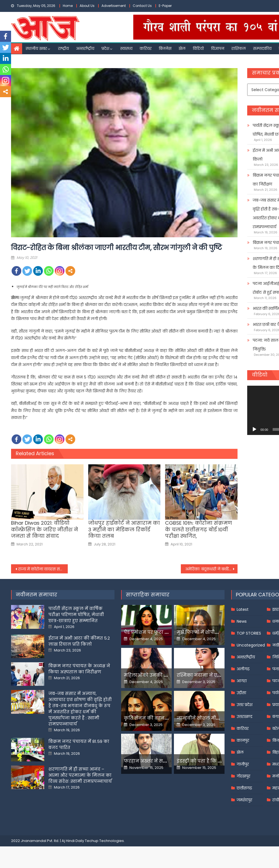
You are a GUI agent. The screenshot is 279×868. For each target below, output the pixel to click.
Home (68, 6)
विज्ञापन (218, 48)
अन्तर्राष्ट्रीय (85, 48)
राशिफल (239, 48)
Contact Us (142, 6)
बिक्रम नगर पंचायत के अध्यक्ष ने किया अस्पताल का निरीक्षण (79, 669)
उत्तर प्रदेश (245, 705)
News (242, 621)
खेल (182, 48)
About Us (87, 6)
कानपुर (243, 740)
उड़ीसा (241, 693)
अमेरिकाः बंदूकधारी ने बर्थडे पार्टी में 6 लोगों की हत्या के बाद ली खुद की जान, (211, 569)
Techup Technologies (104, 841)
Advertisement (114, 6)
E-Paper (165, 6)
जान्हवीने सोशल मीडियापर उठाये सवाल (217, 718)
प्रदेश (105, 48)
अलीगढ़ (243, 669)
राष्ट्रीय (63, 48)
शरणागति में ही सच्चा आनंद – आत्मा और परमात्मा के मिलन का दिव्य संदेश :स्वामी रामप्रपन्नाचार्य (80, 775)
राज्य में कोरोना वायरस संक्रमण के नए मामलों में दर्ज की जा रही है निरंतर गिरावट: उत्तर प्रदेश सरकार (43, 569)
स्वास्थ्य (126, 48)
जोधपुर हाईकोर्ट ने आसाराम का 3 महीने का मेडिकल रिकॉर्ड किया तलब (124, 529)
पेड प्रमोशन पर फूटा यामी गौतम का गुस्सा (166, 632)
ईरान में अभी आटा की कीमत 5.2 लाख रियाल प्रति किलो (79, 641)
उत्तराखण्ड (245, 717)
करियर (146, 48)
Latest (243, 609)
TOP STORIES (249, 633)
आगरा (242, 681)
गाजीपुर (243, 764)
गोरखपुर (243, 776)
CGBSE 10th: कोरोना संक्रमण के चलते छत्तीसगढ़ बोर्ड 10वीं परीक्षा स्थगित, (199, 529)
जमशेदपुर (244, 800)
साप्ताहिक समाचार (148, 595)
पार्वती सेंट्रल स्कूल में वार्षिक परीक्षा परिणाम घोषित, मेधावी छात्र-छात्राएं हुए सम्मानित (76, 615)
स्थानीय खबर (36, 48)
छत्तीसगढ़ (244, 788)
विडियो (198, 48)
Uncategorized (251, 645)
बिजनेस (165, 48)
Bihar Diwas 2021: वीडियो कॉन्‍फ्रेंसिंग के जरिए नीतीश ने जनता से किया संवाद (45, 529)
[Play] (254, 429)
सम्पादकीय (262, 48)
